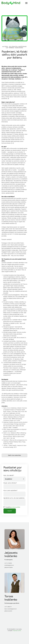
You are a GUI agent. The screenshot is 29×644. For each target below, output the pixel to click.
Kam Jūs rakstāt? (9, 475)
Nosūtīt (10, 511)
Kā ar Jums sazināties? (10, 490)
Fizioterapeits (9, 560)
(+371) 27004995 (8, 563)
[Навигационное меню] (26, 3)
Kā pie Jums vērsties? (10, 483)
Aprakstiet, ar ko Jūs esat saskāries (14, 498)
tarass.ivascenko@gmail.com (11, 609)
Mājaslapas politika (17, 631)
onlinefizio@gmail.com (9, 565)
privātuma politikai (16, 507)
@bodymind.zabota (9, 567)
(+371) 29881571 (8, 607)
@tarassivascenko (8, 611)
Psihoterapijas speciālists (12, 603)
